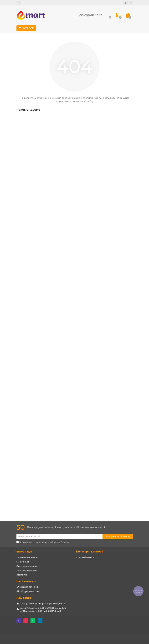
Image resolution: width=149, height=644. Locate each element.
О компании (23, 562)
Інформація (24, 552)
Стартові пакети (85, 557)
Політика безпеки (27, 570)
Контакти (22, 575)
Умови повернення (27, 557)
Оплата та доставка (27, 566)
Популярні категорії (90, 552)
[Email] (60, 536)
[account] (131, 3)
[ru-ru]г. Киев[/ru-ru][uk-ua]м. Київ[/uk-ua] (43, 604)
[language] (126, 3)
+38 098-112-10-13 (90, 15)
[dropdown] (19, 3)
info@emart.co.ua (29, 591)
